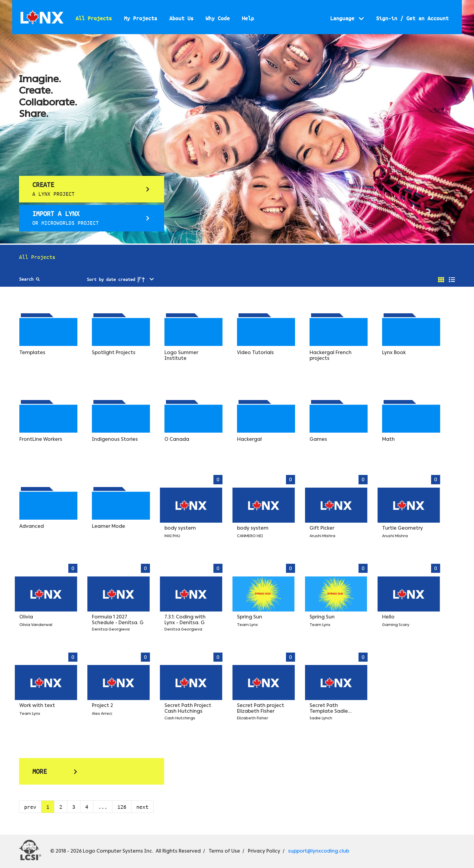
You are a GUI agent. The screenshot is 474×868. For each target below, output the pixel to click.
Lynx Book (394, 352)
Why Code (218, 18)
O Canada (177, 439)
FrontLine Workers (41, 439)
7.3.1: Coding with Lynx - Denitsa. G (185, 620)
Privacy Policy (264, 851)
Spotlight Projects (114, 352)
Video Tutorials (255, 352)
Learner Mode (109, 526)
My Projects (141, 18)
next (142, 807)
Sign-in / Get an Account (412, 18)
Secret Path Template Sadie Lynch (329, 711)
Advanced (32, 526)
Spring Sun (250, 617)
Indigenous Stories (115, 439)
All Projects (94, 18)
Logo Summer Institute (181, 355)
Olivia (26, 617)
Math (388, 439)
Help (248, 18)
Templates (32, 352)
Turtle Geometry (403, 528)
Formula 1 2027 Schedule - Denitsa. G (118, 620)
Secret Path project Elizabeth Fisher (261, 708)
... (103, 807)
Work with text (37, 705)
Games (318, 439)
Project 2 (102, 705)
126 (122, 807)
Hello (388, 617)
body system (180, 528)
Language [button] (344, 18)
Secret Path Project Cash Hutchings (188, 708)
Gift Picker (322, 528)
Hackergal (249, 439)
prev (30, 807)
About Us (181, 18)
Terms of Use (224, 851)
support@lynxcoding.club (319, 851)
